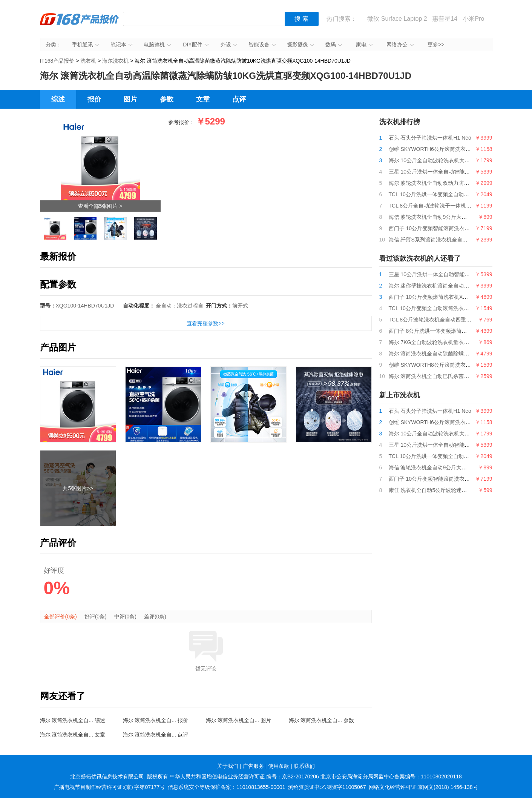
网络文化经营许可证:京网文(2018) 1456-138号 (423, 787)
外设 (229, 45)
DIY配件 (196, 45)
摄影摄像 (301, 45)
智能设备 (262, 45)
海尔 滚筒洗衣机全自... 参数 (321, 720)
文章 (203, 99)
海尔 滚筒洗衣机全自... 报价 (156, 720)
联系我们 (304, 766)
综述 (58, 99)
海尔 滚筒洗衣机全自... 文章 (73, 735)
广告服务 (253, 766)
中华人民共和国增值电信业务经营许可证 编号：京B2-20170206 (244, 776)
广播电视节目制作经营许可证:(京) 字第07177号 (109, 787)
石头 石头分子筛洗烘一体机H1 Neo (430, 138)
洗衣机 (88, 61)
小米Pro (473, 19)
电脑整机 (157, 45)
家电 (364, 45)
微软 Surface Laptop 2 (397, 19)
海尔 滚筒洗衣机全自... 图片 (238, 720)
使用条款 (279, 766)
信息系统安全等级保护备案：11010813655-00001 (226, 787)
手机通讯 (86, 45)
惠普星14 (445, 19)
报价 (94, 99)
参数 (167, 99)
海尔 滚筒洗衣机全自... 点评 (156, 735)
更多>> (436, 45)
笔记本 (122, 45)
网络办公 (400, 45)
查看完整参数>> (205, 323)
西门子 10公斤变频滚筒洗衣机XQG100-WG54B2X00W (453, 297)
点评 (239, 99)
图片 (130, 99)
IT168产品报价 (80, 25)
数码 (334, 45)
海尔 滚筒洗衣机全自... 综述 (73, 720)
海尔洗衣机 (115, 61)
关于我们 (228, 766)
